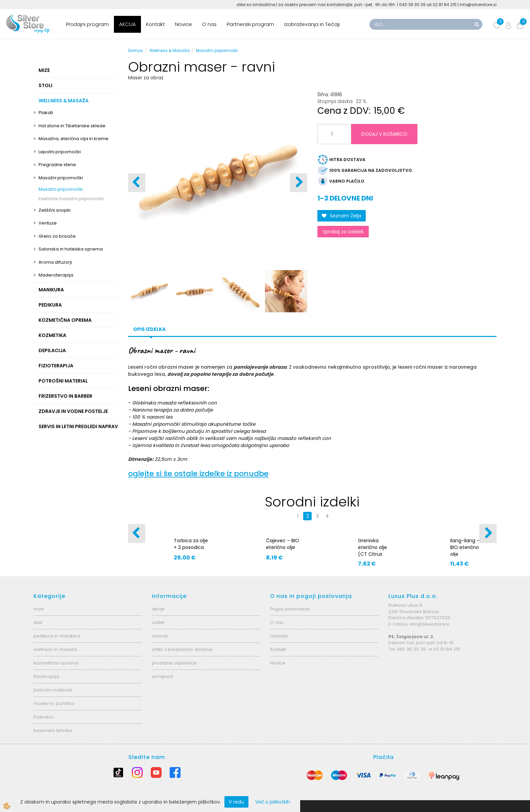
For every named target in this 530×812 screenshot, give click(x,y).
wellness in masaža (55, 649)
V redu (236, 802)
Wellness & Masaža (170, 50)
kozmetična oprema (56, 663)
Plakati (46, 113)
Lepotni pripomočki (60, 152)
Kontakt (155, 24)
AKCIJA (127, 24)
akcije (158, 609)
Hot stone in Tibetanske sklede (72, 126)
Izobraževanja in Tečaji (312, 24)
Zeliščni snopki (55, 210)
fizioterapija (46, 676)
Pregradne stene (57, 165)
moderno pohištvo (54, 703)
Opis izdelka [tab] (149, 329)
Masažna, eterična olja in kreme (74, 139)
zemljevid (162, 676)
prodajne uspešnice (174, 663)
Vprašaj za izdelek (343, 232)
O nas (209, 24)
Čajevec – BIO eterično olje (283, 544)
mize (39, 609)
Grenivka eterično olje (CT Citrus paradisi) (372, 551)
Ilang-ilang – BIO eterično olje (465, 547)
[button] (299, 183)
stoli (38, 622)
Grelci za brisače (57, 236)
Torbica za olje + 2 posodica (191, 544)
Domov (136, 50)
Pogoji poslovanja (290, 609)
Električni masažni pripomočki (71, 199)
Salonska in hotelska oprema (71, 249)
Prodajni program (87, 24)
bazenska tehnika (53, 730)
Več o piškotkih (273, 802)
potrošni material (53, 690)
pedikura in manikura (57, 636)
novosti (160, 636)
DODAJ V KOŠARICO (384, 134)
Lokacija (279, 636)
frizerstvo (43, 717)
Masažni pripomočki (61, 178)
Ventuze (48, 223)
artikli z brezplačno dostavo (182, 649)
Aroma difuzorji (55, 262)
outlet (158, 622)
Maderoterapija (56, 275)
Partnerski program (250, 24)
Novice (184, 24)
